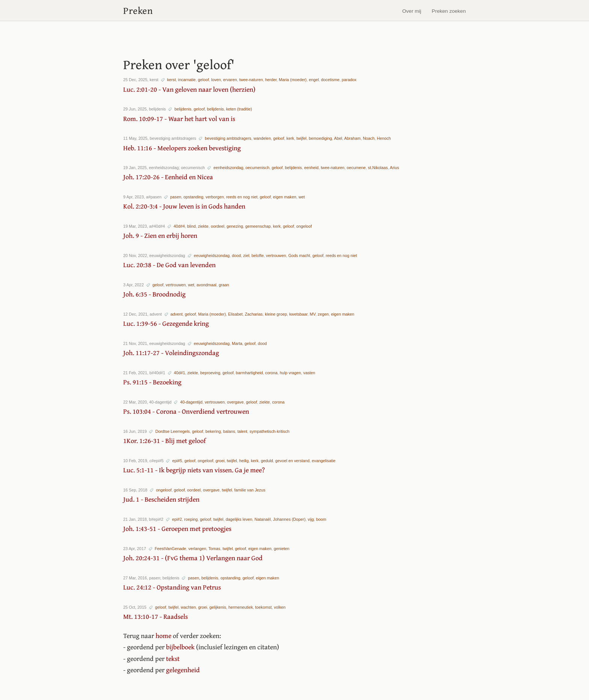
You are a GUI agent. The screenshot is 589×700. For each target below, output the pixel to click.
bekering (213, 431)
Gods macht (299, 256)
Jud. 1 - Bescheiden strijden (161, 499)
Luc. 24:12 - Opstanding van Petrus (172, 587)
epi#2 (177, 519)
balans (229, 431)
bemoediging (320, 138)
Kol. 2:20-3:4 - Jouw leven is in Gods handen (184, 206)
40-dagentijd (191, 402)
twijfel (301, 138)
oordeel (217, 226)
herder (271, 80)
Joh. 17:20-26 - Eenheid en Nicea (168, 177)
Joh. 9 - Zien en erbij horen (160, 235)
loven (216, 80)
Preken (138, 10)
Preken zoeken (449, 11)
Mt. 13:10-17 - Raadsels (156, 616)
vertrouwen (276, 256)
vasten (309, 373)
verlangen (197, 549)
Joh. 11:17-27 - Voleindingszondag (171, 353)
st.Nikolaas (378, 168)
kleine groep (276, 314)
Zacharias (254, 314)
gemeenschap (258, 226)
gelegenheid (183, 670)
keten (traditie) (239, 109)
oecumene (356, 168)
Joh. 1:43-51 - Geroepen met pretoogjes (177, 528)
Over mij (412, 11)
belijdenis (183, 109)
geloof (203, 80)
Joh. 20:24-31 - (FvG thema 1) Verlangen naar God (193, 558)
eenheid (311, 168)
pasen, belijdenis (203, 578)
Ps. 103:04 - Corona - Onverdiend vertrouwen (186, 411)
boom (321, 519)
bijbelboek (180, 647)
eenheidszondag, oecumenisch (241, 168)
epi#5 (177, 461)
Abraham (352, 138)
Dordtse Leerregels (172, 431)
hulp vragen (290, 373)
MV (313, 314)
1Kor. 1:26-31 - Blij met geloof (165, 441)
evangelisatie (324, 461)
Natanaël (263, 519)
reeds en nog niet (242, 197)
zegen (323, 314)
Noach (369, 138)
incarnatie (187, 80)
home (163, 636)
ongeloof (304, 226)
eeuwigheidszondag (212, 256)
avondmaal (206, 285)
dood (236, 256)
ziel (246, 256)
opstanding (193, 197)
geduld (267, 461)
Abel (338, 138)
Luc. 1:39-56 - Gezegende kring (166, 323)
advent (177, 314)
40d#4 (179, 226)
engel (314, 80)
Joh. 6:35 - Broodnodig (154, 294)
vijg (311, 519)
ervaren (230, 80)
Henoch (384, 138)
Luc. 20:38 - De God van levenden (169, 265)
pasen (176, 197)
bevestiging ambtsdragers (228, 138)
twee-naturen (251, 80)
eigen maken (285, 197)
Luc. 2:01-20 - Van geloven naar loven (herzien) (189, 89)
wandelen (262, 138)
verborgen (215, 197)
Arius (395, 168)
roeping (191, 519)
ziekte (203, 226)
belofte (258, 256)
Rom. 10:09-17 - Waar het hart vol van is (179, 119)
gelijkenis (217, 607)
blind (191, 226)
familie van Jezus (250, 490)
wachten (188, 607)
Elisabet (235, 314)
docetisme (330, 80)
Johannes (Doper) (289, 519)
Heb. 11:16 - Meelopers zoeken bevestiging (182, 148)
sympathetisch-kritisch (269, 431)
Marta (237, 343)
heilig (244, 461)
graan (224, 285)
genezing (235, 226)
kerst (171, 80)
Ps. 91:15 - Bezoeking (152, 382)
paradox (349, 80)
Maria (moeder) (293, 80)
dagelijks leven (239, 519)
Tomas (214, 549)
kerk (290, 138)
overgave (235, 402)
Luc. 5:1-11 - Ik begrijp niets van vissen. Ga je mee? (194, 470)
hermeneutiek (241, 607)
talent (242, 431)
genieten (282, 549)
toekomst (263, 607)
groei (220, 461)
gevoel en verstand (292, 461)
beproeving (210, 373)
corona (271, 373)
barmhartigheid (249, 373)
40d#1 (180, 373)
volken (280, 607)
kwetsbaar (298, 314)
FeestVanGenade (171, 549)
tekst (173, 658)
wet (302, 197)
